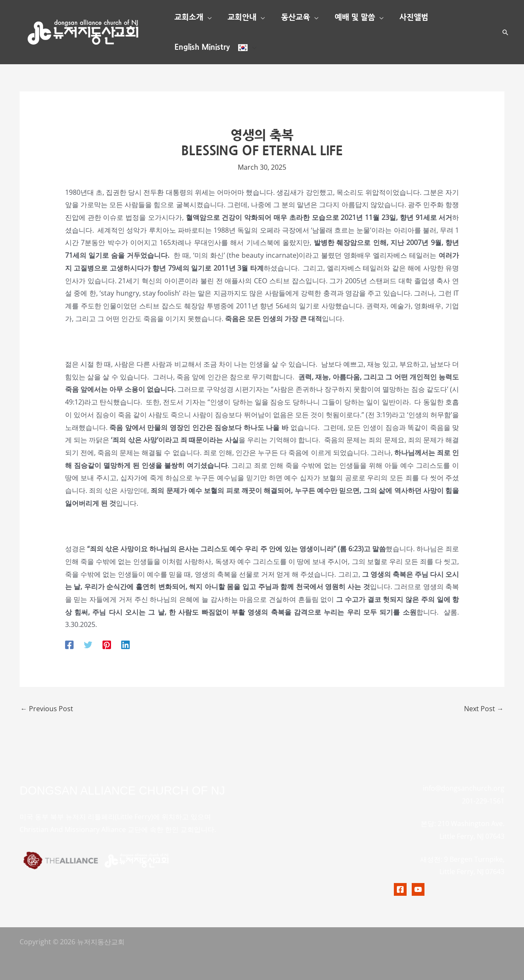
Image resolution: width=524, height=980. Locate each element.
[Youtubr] (418, 889)
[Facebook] (69, 644)
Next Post (484, 709)
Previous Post (47, 709)
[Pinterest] (107, 644)
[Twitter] (88, 644)
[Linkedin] (125, 644)
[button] (207, 17)
